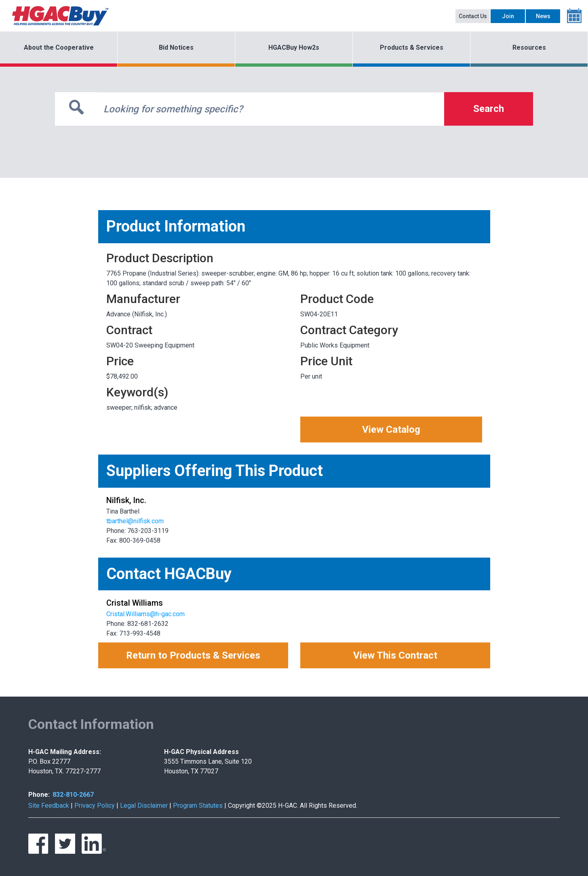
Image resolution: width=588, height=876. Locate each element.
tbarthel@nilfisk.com (135, 521)
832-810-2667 (73, 795)
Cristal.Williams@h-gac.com (145, 614)
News (543, 16)
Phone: (39, 795)
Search (489, 109)
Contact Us (473, 16)
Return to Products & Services (193, 655)
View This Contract (395, 655)
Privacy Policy (95, 805)
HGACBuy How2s (294, 47)
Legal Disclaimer (144, 805)
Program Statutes (198, 805)
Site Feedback (49, 805)
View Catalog (391, 430)
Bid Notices (176, 47)
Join (508, 16)
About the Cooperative (59, 47)
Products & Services (412, 47)
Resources (529, 47)
